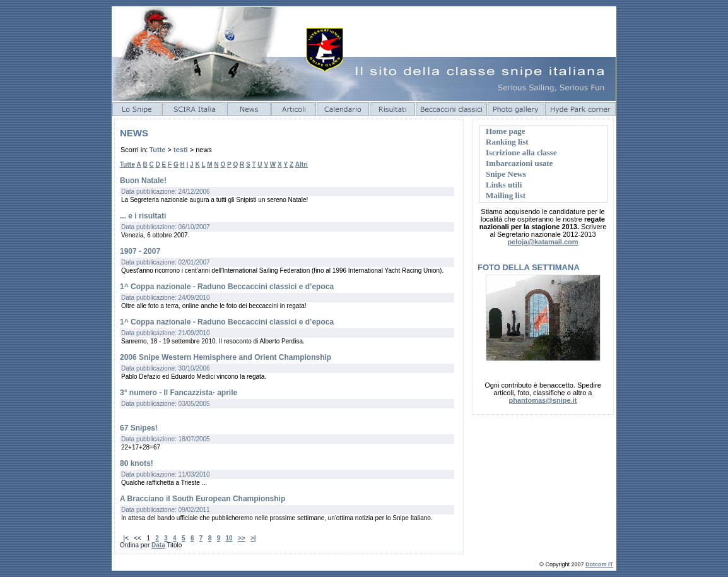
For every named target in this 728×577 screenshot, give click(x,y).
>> (242, 538)
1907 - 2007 (140, 251)
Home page (505, 131)
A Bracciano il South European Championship (203, 499)
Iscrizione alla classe (521, 152)
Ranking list (507, 142)
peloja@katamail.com (543, 242)
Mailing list (506, 195)
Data (158, 545)
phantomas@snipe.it (543, 400)
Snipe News (506, 174)
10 (229, 538)
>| (253, 538)
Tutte (157, 150)
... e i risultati (143, 216)
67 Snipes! (139, 428)
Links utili (504, 185)
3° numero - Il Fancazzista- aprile (179, 393)
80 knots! (137, 463)
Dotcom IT (599, 564)
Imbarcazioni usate (519, 163)
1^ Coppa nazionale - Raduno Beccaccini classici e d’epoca (227, 287)
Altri (302, 164)
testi (181, 150)
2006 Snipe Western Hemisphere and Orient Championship (226, 357)
